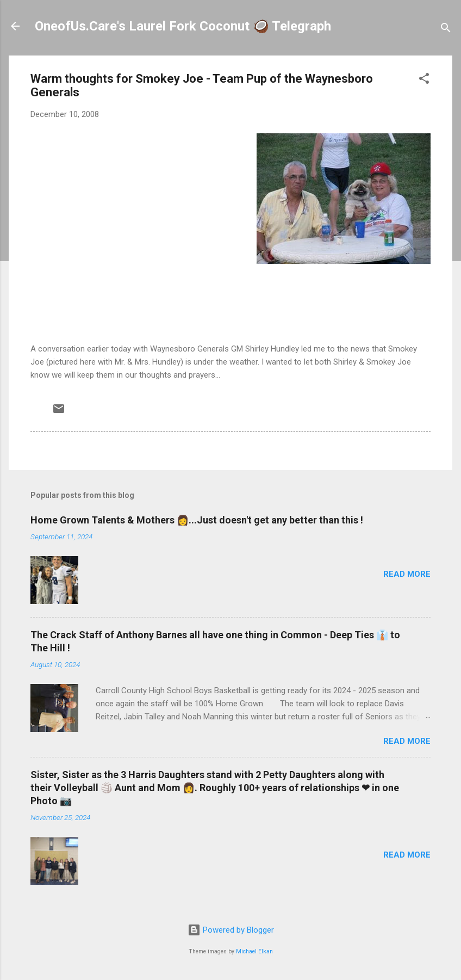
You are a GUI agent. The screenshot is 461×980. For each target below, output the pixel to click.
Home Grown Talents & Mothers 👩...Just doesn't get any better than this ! (197, 520)
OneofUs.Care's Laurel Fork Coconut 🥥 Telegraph (183, 26)
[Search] (446, 30)
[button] (424, 80)
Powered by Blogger (231, 930)
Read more (407, 574)
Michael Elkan (254, 951)
